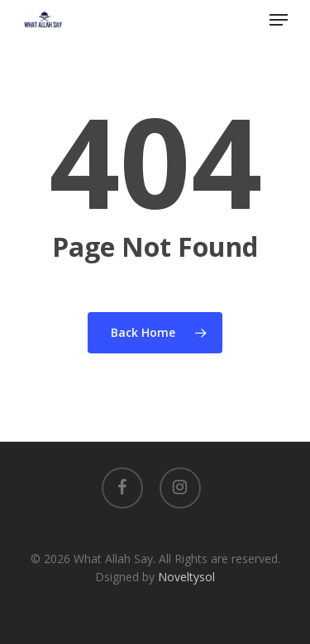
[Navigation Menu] (279, 20)
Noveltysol (186, 577)
